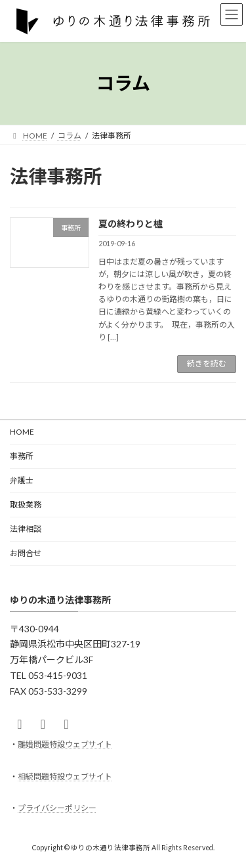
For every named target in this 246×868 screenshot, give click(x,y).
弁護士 (22, 480)
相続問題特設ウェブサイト (65, 776)
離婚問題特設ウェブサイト (65, 744)
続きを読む (207, 363)
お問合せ (26, 553)
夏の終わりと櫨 (131, 224)
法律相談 (26, 529)
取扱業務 (26, 505)
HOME (22, 432)
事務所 (22, 456)
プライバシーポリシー (57, 808)
